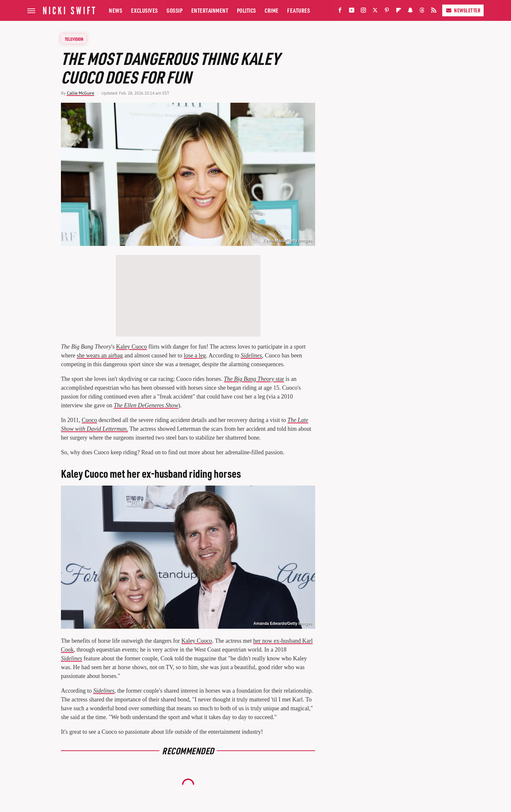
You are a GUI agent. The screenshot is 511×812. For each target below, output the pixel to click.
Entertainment (210, 10)
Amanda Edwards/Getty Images (283, 624)
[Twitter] (375, 12)
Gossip (175, 10)
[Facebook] (340, 12)
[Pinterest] (387, 12)
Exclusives (145, 10)
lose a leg (195, 355)
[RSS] (434, 12)
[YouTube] (352, 12)
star (254, 379)
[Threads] (422, 12)
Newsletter (463, 10)
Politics (247, 10)
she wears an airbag (100, 355)
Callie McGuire (80, 93)
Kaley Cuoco (131, 347)
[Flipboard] (399, 12)
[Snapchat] (410, 12)
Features (299, 10)
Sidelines (251, 355)
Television (74, 39)
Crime (272, 10)
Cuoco (89, 420)
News (116, 10)
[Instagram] (363, 12)
